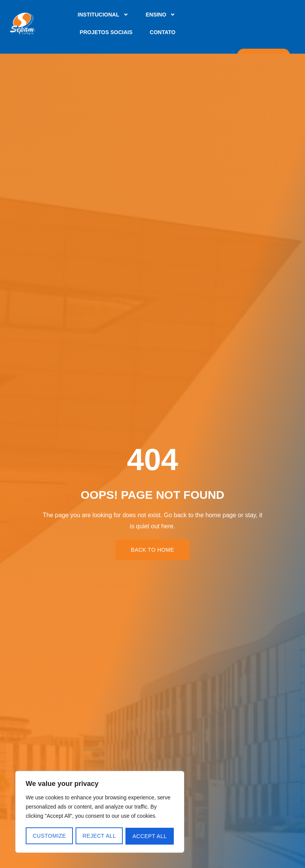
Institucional (103, 15)
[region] (100, 812)
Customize (49, 836)
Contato (162, 32)
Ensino (161, 15)
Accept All (150, 836)
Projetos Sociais (106, 32)
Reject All (99, 836)
